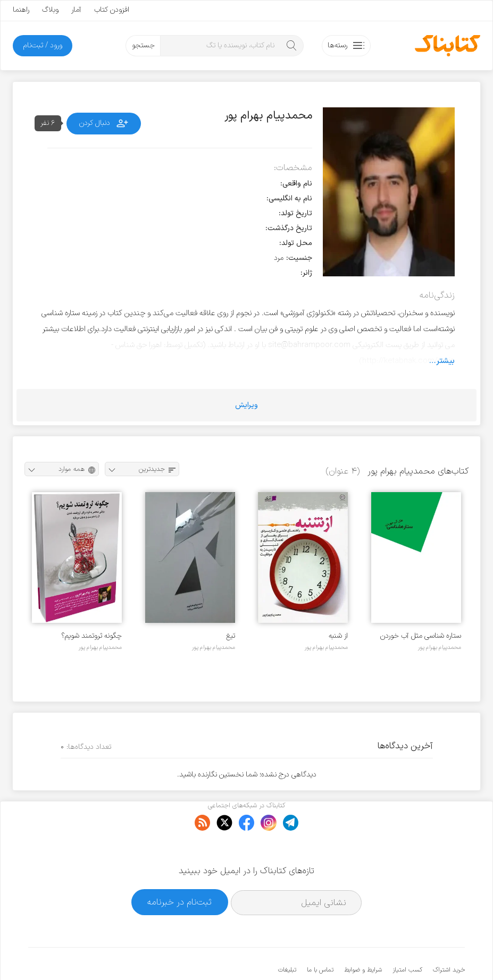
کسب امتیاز (407, 937)
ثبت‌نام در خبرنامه (179, 869)
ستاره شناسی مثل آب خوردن (421, 636)
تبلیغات (287, 937)
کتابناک (409, 954)
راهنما (21, 10)
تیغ (231, 636)
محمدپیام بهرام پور (440, 647)
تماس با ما (320, 937)
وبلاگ (50, 10)
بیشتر (445, 361)
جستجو (143, 45)
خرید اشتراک (449, 937)
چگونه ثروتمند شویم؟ (91, 636)
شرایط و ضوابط (363, 937)
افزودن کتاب (112, 10)
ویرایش (247, 405)
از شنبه (338, 636)
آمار (76, 10)
